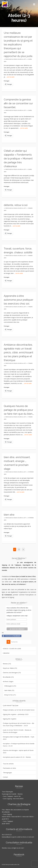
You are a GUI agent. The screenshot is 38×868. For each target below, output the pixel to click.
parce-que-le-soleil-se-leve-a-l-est (16, 59)
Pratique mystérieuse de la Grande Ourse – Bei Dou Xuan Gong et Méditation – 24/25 (18, 724)
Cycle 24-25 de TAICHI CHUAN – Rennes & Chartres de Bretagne (17, 731)
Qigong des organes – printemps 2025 (16, 714)
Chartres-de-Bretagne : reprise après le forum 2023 (18, 751)
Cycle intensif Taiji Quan (11, 705)
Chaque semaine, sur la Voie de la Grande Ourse (19, 710)
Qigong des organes (10, 719)
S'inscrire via (13, 636)
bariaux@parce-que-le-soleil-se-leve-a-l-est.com (18, 837)
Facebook (19, 855)
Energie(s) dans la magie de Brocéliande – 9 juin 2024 (19, 738)
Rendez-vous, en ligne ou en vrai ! (13, 848)
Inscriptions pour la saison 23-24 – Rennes (17, 757)
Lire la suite (11, 77)
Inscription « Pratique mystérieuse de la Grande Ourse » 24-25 (19, 745)
